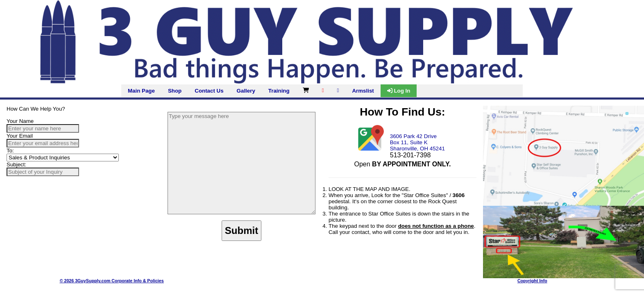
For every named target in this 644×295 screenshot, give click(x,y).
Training (279, 91)
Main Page (141, 91)
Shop (175, 91)
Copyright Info (532, 281)
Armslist (363, 91)
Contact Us (209, 91)
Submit (241, 230)
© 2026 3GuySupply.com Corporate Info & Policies (112, 281)
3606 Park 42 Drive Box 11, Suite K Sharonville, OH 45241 (417, 142)
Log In (399, 91)
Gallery (246, 91)
